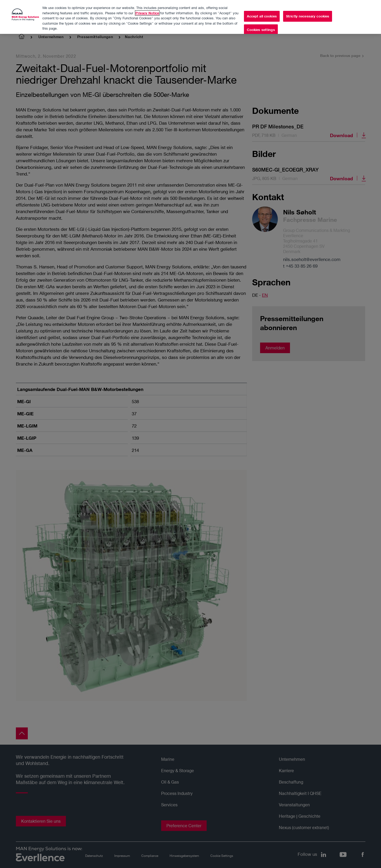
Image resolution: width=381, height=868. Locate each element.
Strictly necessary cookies (308, 14)
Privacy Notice (147, 11)
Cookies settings (261, 28)
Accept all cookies (262, 14)
